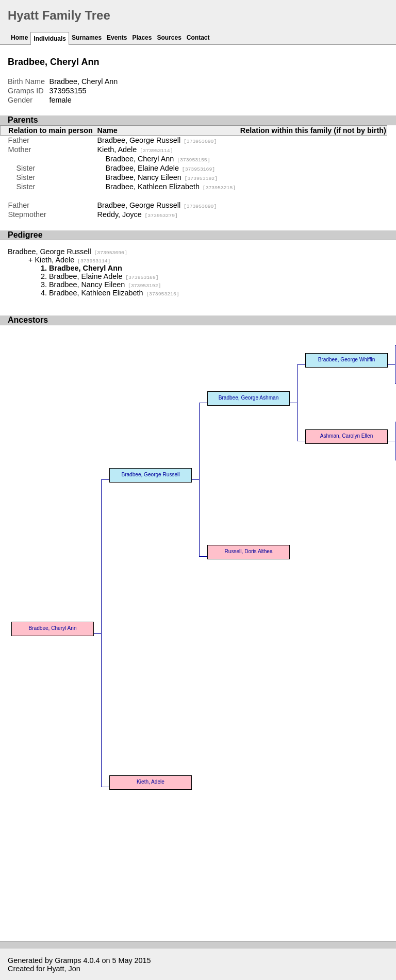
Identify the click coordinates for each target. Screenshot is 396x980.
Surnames (87, 38)
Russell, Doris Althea (249, 551)
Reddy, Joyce (138, 214)
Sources (169, 38)
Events (117, 38)
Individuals (50, 39)
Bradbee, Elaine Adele (161, 168)
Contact (198, 38)
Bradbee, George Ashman (249, 398)
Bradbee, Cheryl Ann (158, 159)
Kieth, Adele (135, 150)
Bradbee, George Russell (157, 140)
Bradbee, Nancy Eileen (162, 177)
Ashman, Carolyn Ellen (347, 436)
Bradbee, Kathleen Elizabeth (171, 187)
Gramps (68, 960)
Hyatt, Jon (64, 969)
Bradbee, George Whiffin (347, 360)
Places (142, 38)
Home (19, 38)
